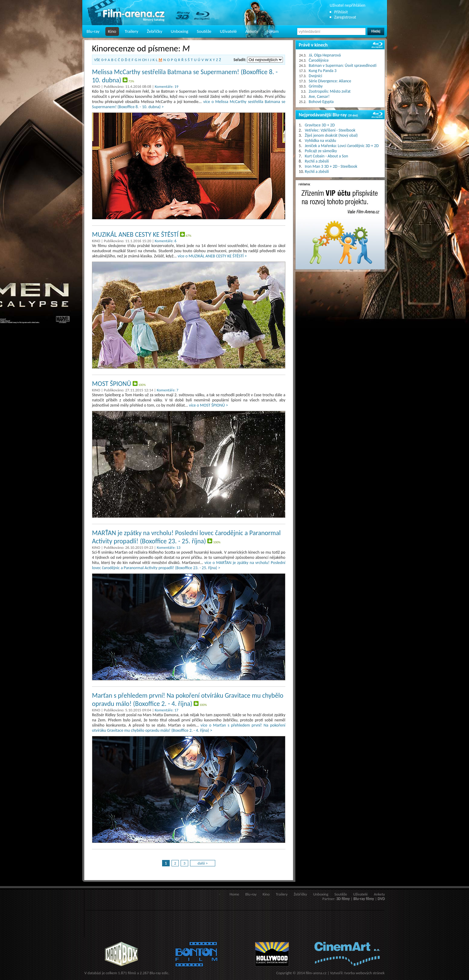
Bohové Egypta (321, 102)
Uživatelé (228, 31)
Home (234, 894)
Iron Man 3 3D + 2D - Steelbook (331, 166)
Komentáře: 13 (168, 547)
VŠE (97, 60)
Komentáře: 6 (166, 241)
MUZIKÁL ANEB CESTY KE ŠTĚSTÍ (135, 234)
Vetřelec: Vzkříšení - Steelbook (330, 130)
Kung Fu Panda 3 (323, 71)
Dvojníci (315, 76)
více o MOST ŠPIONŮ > (209, 405)
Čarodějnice (319, 60)
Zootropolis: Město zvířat (330, 91)
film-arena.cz (316, 973)
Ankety (252, 31)
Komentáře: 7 (167, 390)
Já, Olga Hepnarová (325, 55)
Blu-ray (93, 31)
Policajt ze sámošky (321, 151)
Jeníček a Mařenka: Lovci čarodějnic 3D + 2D (342, 146)
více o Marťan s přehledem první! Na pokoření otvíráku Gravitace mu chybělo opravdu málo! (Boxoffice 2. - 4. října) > (189, 728)
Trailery (132, 31)
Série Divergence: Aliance (330, 81)
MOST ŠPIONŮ (112, 384)
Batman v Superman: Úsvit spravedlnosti (343, 65)
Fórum (273, 31)
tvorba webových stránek (364, 973)
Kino (112, 31)
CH (144, 60)
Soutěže (204, 31)
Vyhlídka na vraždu (320, 141)
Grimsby (316, 86)
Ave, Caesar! (319, 96)
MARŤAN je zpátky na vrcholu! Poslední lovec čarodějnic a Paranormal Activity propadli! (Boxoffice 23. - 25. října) (186, 537)
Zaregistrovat (345, 17)
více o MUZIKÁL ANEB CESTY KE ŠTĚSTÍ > (212, 256)
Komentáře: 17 (167, 710)
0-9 (104, 60)
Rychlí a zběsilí (317, 161)
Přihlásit (341, 12)
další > (203, 863)
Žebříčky (155, 31)
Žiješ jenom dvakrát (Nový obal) (331, 135)
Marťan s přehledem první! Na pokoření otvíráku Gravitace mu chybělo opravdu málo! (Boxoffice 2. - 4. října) (188, 700)
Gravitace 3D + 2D (320, 125)
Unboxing (179, 31)
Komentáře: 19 (167, 86)
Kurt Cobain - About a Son (326, 156)
